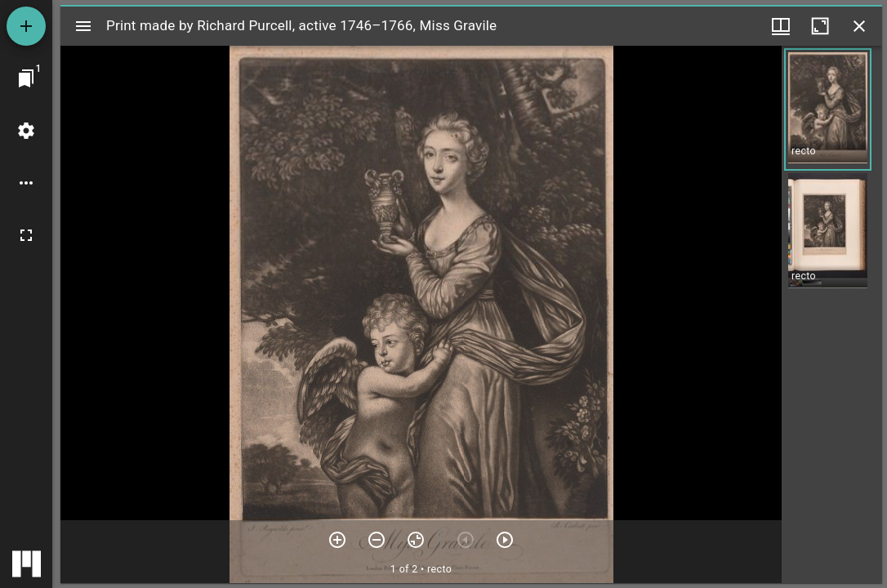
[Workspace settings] (26, 131)
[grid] (832, 314)
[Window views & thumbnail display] (781, 26)
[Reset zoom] (416, 540)
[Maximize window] (820, 26)
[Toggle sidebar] (83, 26)
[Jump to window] (26, 78)
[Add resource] (26, 26)
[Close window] (859, 26)
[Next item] (505, 540)
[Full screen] (26, 235)
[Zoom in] (337, 540)
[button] (828, 109)
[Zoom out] (377, 540)
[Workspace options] (26, 183)
